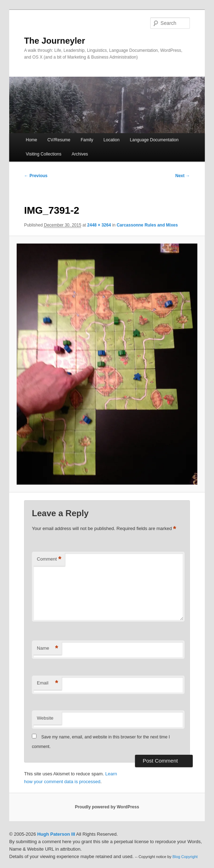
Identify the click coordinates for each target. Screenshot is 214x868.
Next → (183, 176)
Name (47, 648)
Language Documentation (154, 140)
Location (111, 140)
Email (47, 683)
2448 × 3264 (99, 225)
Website (45, 718)
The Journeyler (55, 41)
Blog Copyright (185, 857)
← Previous (36, 176)
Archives (80, 154)
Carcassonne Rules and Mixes (147, 225)
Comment (49, 559)
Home (32, 140)
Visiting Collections (44, 154)
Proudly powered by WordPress (107, 807)
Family (87, 140)
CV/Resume (59, 140)
